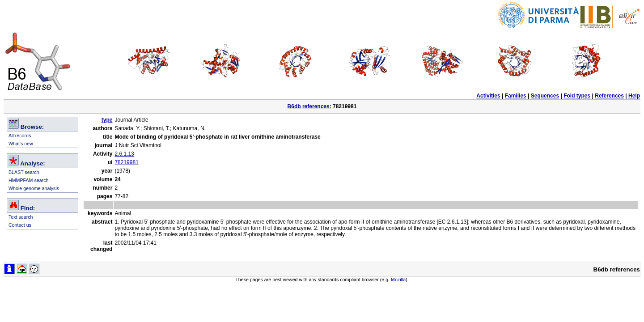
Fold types (577, 96)
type (107, 120)
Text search (21, 217)
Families (516, 96)
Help (634, 96)
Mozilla (398, 280)
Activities (488, 96)
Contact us (20, 225)
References (609, 96)
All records (20, 136)
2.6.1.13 (124, 154)
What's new (21, 144)
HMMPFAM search (28, 180)
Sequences (545, 96)
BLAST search (24, 172)
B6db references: (309, 106)
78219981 (126, 162)
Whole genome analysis (34, 188)
